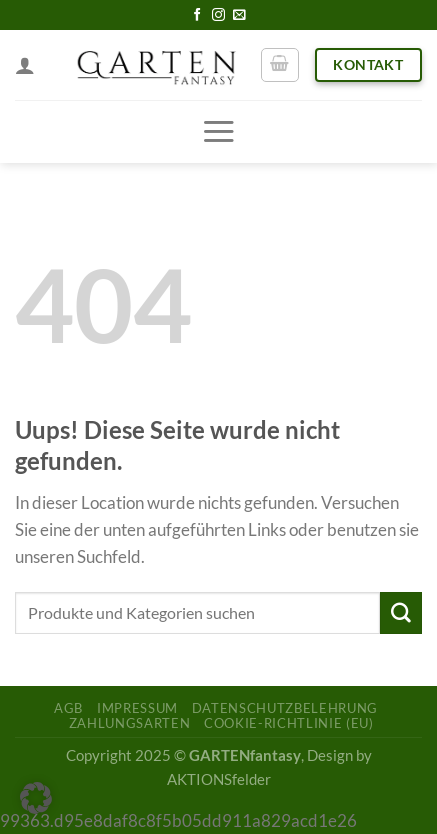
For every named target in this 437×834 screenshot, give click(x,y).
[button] (36, 798)
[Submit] (401, 612)
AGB (68, 708)
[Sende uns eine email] (239, 15)
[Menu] (218, 131)
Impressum (137, 708)
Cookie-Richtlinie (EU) (288, 723)
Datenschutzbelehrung (285, 708)
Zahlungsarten (129, 723)
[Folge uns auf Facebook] (197, 15)
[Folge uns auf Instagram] (218, 15)
